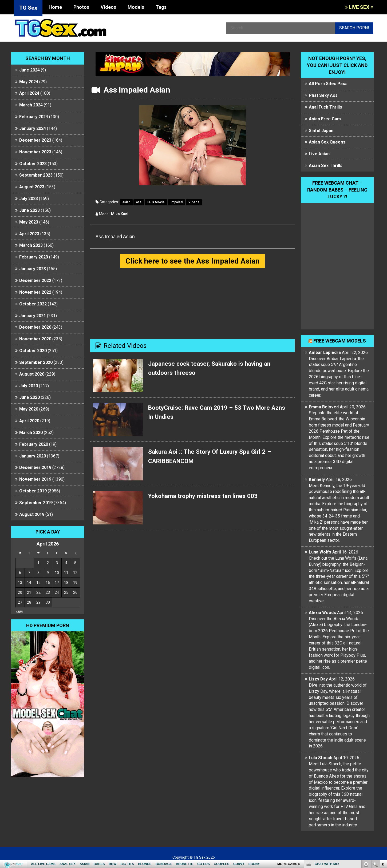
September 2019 (36, 503)
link (382, 785)
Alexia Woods (322, 613)
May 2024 (29, 82)
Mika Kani (120, 214)
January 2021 (33, 316)
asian (126, 202)
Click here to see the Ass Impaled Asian (192, 261)
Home (55, 7)
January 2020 (33, 456)
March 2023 (31, 245)
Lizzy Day (318, 679)
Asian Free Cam (325, 119)
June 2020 (29, 397)
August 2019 (32, 514)
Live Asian (319, 154)
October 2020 (33, 351)
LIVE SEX (359, 7)
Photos (81, 7)
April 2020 (29, 421)
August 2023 (32, 187)
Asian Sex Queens (327, 142)
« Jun (19, 612)
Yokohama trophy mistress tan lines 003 (207, 496)
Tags (161, 7)
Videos (108, 7)
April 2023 (29, 234)
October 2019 (33, 491)
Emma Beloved (324, 407)
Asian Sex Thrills (326, 166)
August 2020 (32, 374)
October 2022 (33, 304)
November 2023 (35, 152)
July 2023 (29, 199)
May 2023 (29, 222)
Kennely (317, 479)
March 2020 (31, 433)
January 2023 (33, 269)
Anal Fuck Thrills (325, 107)
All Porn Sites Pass (328, 84)
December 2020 (35, 327)
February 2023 (34, 257)
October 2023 (33, 164)
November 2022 (35, 292)
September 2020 (36, 362)
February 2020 (34, 444)
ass (139, 202)
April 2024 (29, 93)
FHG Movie (156, 202)
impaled (177, 202)
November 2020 (35, 339)
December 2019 (35, 467)
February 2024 (34, 117)
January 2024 (33, 128)
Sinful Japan (321, 131)
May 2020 (29, 409)
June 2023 (29, 210)
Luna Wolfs (320, 552)
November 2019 (35, 479)
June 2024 (29, 70)
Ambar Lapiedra (325, 353)
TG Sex (28, 8)
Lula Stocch (321, 758)
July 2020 (29, 386)
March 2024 (31, 105)
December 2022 (35, 280)
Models (136, 7)
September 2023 (36, 175)
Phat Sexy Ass (323, 95)
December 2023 (35, 140)
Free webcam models (340, 341)
